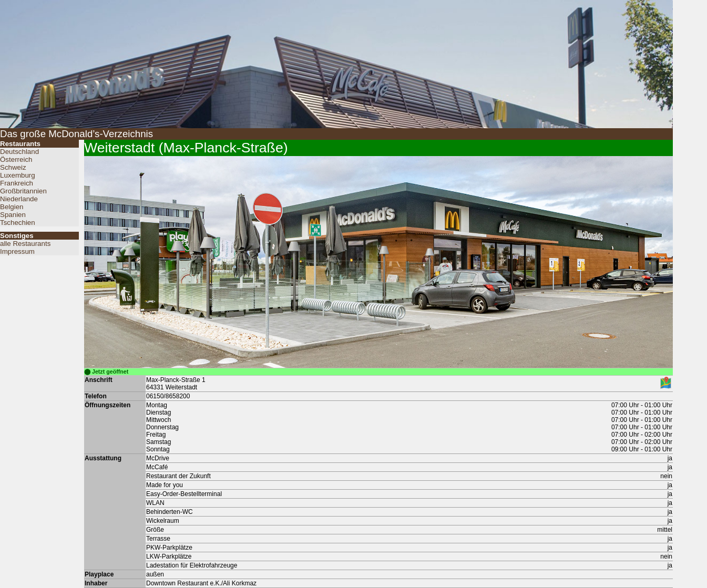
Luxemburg (18, 175)
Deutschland (19, 152)
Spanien (13, 215)
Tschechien (18, 223)
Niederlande (19, 199)
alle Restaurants (25, 244)
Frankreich (17, 183)
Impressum (17, 251)
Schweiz (13, 167)
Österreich (16, 159)
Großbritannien (23, 191)
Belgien (12, 207)
